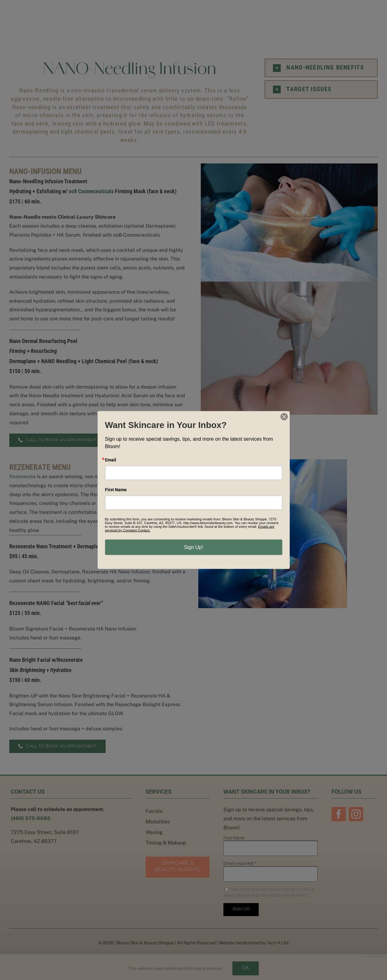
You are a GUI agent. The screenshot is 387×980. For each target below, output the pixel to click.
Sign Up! (193, 547)
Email (111, 460)
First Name (116, 490)
